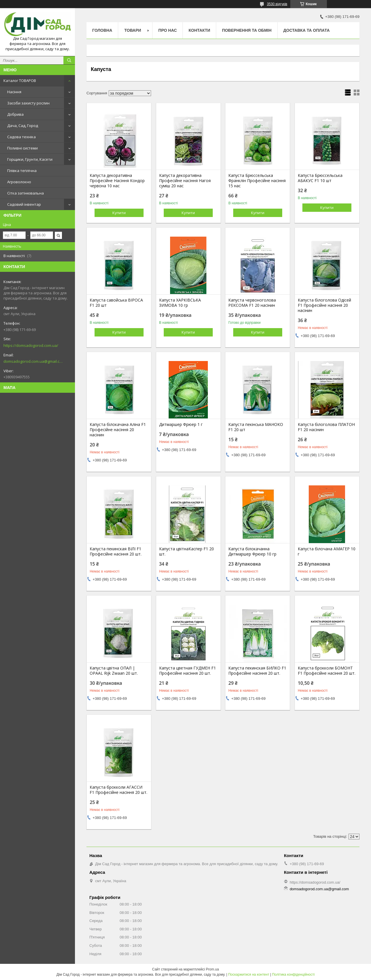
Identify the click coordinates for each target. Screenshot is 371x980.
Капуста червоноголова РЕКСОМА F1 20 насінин (252, 303)
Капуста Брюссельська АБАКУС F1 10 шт (320, 178)
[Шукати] (69, 60)
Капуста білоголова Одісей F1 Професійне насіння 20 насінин (324, 305)
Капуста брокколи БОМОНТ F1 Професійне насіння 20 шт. (327, 671)
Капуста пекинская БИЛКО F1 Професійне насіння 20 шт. (257, 671)
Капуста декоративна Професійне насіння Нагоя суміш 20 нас (185, 181)
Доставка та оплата (307, 30)
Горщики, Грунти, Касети (30, 159)
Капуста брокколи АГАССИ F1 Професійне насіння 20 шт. (118, 790)
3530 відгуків (277, 4)
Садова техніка (21, 137)
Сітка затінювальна (26, 193)
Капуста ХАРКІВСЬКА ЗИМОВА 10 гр (180, 303)
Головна (102, 30)
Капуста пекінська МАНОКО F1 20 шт (256, 427)
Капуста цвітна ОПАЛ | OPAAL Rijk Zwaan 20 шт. (114, 671)
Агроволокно (19, 182)
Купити (119, 213)
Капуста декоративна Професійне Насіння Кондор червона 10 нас (117, 181)
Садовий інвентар (24, 204)
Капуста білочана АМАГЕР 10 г (327, 551)
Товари (133, 30)
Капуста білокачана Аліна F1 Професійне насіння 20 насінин (118, 430)
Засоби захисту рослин (28, 103)
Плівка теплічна (22, 171)
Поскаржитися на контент (248, 975)
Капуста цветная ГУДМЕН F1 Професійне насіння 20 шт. (188, 671)
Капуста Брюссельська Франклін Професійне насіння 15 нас (257, 181)
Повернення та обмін (247, 30)
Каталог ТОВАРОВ (20, 81)
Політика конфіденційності (293, 975)
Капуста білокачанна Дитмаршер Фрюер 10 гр (252, 551)
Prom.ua (212, 969)
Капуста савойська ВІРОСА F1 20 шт (116, 303)
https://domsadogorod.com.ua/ (31, 345)
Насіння (14, 92)
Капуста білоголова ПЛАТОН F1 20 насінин (326, 427)
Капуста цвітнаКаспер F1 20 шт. (187, 551)
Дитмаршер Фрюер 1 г (181, 424)
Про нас (167, 30)
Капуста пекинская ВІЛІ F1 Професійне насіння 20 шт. (116, 551)
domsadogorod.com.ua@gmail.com (33, 361)
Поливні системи (22, 148)
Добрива (15, 114)
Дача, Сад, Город (23, 126)
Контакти (199, 30)
